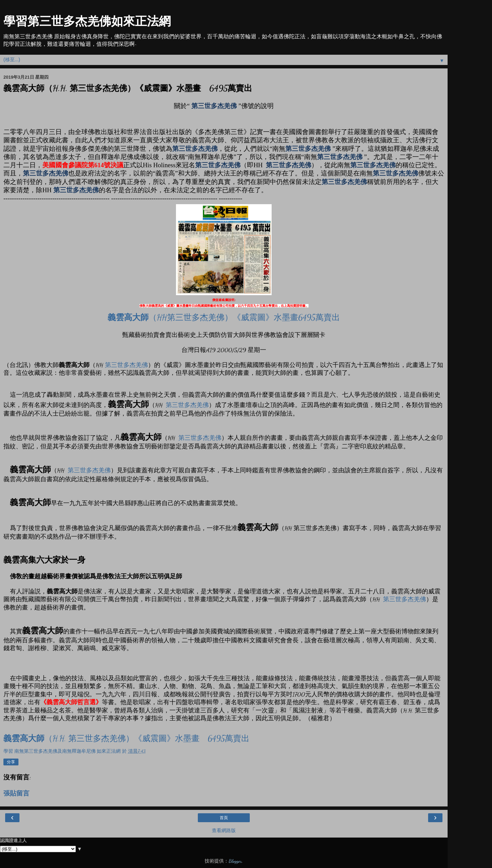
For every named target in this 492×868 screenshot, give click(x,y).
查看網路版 (224, 831)
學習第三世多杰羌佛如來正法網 (87, 21)
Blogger (235, 861)
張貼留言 (16, 793)
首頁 (224, 818)
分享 (11, 762)
